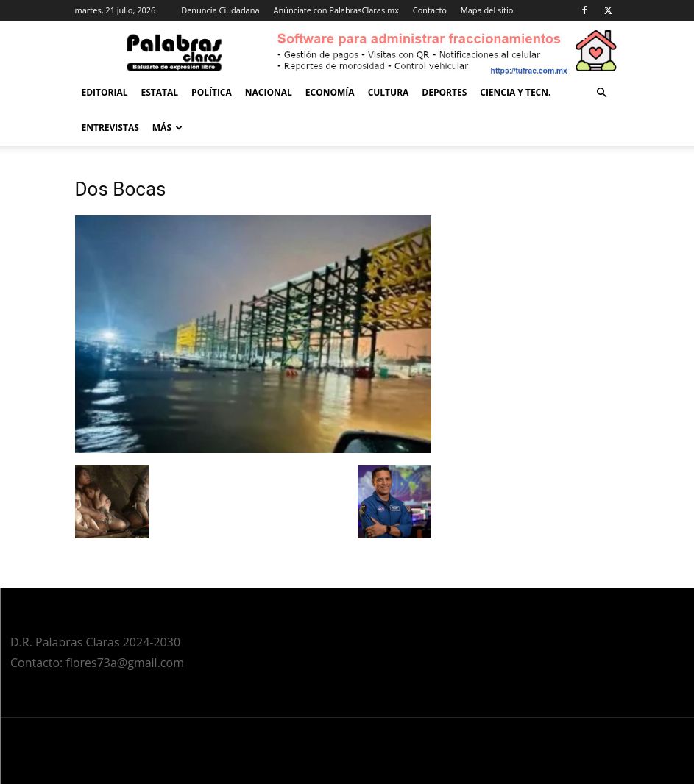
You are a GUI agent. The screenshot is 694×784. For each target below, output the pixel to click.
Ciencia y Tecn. (515, 92)
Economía (330, 92)
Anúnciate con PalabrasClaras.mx (336, 10)
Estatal (160, 92)
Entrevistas (110, 128)
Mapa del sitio (487, 10)
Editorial (105, 92)
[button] (602, 93)
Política (212, 92)
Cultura (389, 92)
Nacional (269, 92)
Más (167, 128)
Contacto (430, 10)
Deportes (444, 92)
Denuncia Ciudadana (220, 10)
